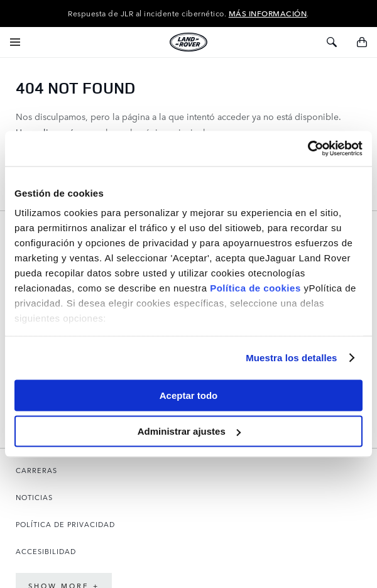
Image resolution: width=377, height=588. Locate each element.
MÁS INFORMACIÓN (268, 13)
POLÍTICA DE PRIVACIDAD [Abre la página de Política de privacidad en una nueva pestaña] (65, 524)
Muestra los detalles (291, 358)
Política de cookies (255, 288)
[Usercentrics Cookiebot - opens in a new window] (308, 149)
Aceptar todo (189, 395)
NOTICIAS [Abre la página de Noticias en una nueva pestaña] (34, 497)
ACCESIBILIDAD (46, 551)
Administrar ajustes (189, 431)
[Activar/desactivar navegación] (15, 42)
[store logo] (188, 42)
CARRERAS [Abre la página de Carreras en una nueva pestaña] (36, 470)
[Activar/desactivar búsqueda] (332, 42)
